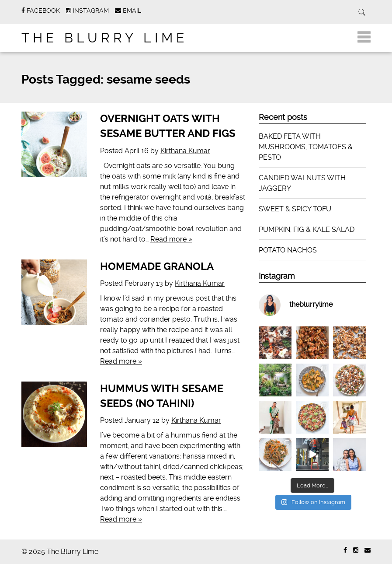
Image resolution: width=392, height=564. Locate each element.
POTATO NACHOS (288, 250)
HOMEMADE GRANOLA (157, 266)
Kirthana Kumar (185, 151)
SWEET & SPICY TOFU (295, 209)
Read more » (171, 239)
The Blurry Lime (104, 38)
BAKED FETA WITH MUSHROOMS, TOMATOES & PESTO (306, 147)
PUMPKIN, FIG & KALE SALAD (307, 229)
